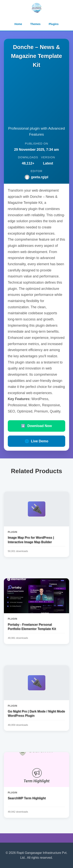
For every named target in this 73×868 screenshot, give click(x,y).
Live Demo (36, 441)
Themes (35, 24)
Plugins (54, 24)
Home (18, 24)
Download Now (36, 426)
